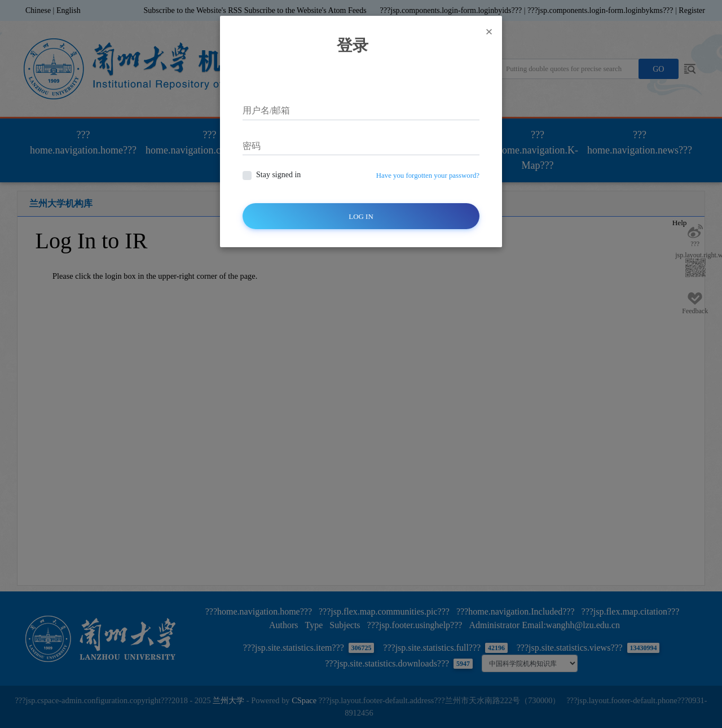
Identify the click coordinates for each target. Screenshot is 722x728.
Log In (361, 216)
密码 (252, 146)
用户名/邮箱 (266, 110)
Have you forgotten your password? (428, 176)
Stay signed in (278, 175)
